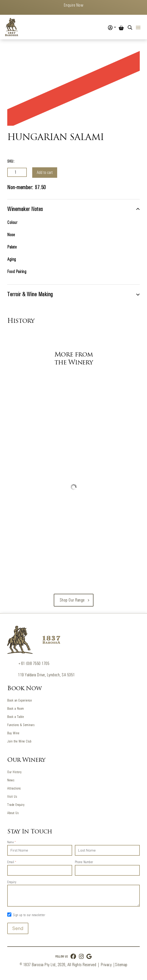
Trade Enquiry (16, 805)
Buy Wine (13, 733)
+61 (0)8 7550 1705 (34, 663)
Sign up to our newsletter (29, 915)
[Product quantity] (17, 172)
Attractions (14, 788)
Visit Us (12, 796)
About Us (13, 813)
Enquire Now (74, 5)
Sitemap (121, 965)
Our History (15, 772)
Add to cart (45, 172)
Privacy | (108, 965)
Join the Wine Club (19, 741)
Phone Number (84, 862)
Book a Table (16, 717)
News (11, 780)
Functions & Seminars (21, 725)
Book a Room (16, 708)
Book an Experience (20, 700)
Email (12, 862)
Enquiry (12, 882)
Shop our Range (72, 600)
